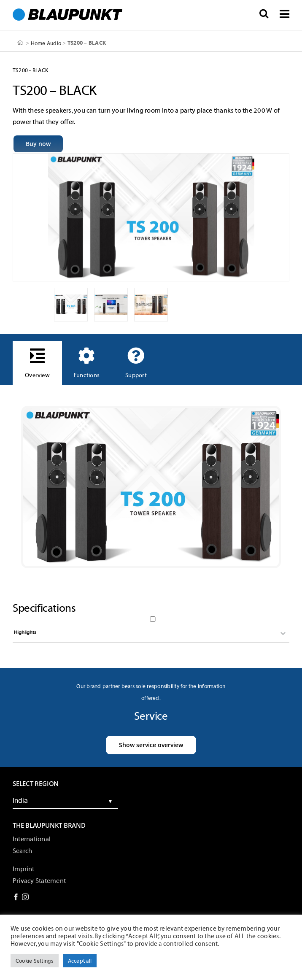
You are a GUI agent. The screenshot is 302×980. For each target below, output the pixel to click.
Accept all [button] (80, 961)
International (32, 839)
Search (22, 851)
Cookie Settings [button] (35, 961)
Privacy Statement (39, 881)
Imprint (24, 869)
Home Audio (46, 43)
